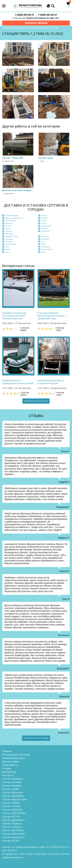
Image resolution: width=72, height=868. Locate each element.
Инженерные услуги (13, 758)
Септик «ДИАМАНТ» (14, 820)
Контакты (8, 775)
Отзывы (7, 768)
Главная (7, 28)
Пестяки (9, 226)
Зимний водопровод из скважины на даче (51, 382)
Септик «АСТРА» (11, 817)
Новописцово (11, 244)
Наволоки (9, 223)
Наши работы (21, 28)
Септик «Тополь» (12, 827)
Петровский (46, 226)
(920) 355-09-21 (25, 15)
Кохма (44, 221)
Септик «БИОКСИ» (13, 810)
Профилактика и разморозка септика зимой (18, 382)
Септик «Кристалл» (13, 837)
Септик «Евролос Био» (15, 799)
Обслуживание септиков (16, 755)
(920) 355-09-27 (48, 15)
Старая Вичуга (47, 249)
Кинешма (9, 239)
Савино (8, 249)
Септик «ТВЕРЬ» (11, 803)
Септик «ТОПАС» (12, 806)
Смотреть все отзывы (36, 738)
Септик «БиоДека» (13, 779)
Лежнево (9, 242)
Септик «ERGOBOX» (13, 796)
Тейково (9, 231)
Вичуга (44, 215)
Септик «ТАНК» (11, 789)
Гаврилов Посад (12, 236)
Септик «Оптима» (12, 782)
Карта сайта (54, 854)
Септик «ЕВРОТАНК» (14, 834)
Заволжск (45, 236)
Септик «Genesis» (12, 786)
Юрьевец (9, 234)
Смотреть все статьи (36, 401)
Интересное (9, 772)
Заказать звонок (36, 23)
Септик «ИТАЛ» (11, 841)
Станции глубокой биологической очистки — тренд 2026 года (52, 316)
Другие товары (11, 761)
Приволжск (46, 247)
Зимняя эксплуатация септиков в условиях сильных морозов (14, 316)
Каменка (45, 218)
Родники (45, 228)
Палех (44, 244)
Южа (43, 252)
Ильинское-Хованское (14, 218)
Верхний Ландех (12, 215)
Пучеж (8, 228)
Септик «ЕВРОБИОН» (14, 813)
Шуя (7, 252)
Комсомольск (11, 221)
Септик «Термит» (12, 824)
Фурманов (45, 231)
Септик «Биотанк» (12, 792)
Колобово (45, 239)
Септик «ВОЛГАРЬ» (13, 830)
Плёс (7, 247)
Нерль (44, 223)
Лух (43, 242)
